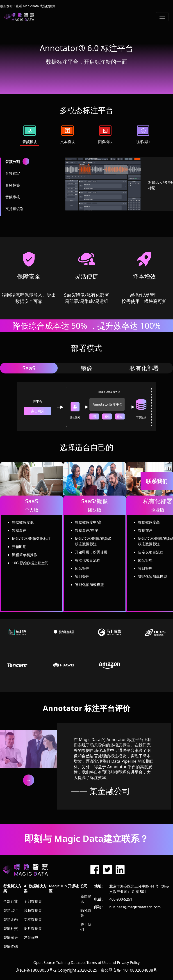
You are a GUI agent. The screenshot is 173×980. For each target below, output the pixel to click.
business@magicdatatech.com (135, 907)
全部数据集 (33, 901)
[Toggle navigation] (162, 17)
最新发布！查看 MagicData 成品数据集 (28, 6)
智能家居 (11, 937)
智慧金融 (11, 919)
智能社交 (11, 928)
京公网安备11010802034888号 (129, 970)
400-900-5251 (121, 899)
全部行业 (11, 901)
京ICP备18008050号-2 (36, 970)
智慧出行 (11, 910)
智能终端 (11, 947)
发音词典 (31, 937)
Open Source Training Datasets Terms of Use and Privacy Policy (86, 963)
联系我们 (157, 481)
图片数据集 (33, 928)
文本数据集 (33, 919)
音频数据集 (33, 910)
